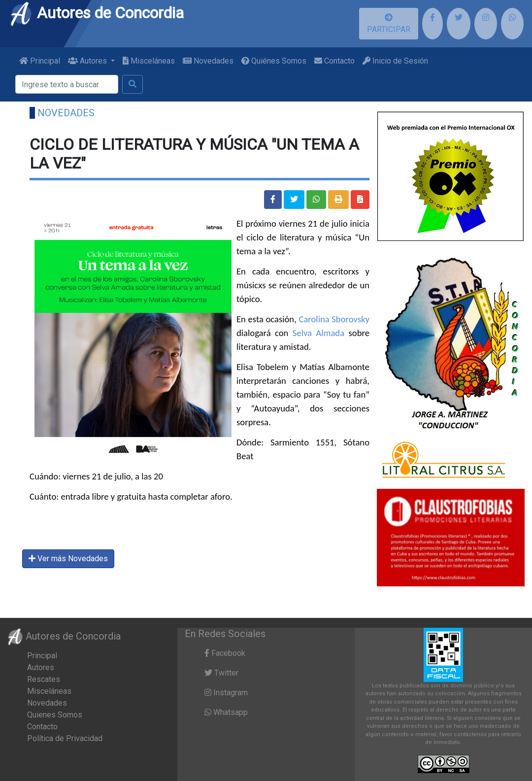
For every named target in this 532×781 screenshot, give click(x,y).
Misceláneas (149, 61)
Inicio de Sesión (395, 61)
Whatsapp (226, 712)
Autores (41, 667)
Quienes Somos (55, 715)
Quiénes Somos (274, 61)
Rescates (44, 679)
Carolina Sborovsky (334, 319)
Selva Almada (318, 333)
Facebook (225, 653)
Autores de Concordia (97, 13)
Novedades (208, 61)
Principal (40, 61)
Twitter (221, 673)
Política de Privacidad (65, 738)
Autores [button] (88, 61)
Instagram (226, 693)
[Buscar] (67, 84)
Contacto (334, 61)
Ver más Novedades (68, 559)
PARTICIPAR (389, 24)
